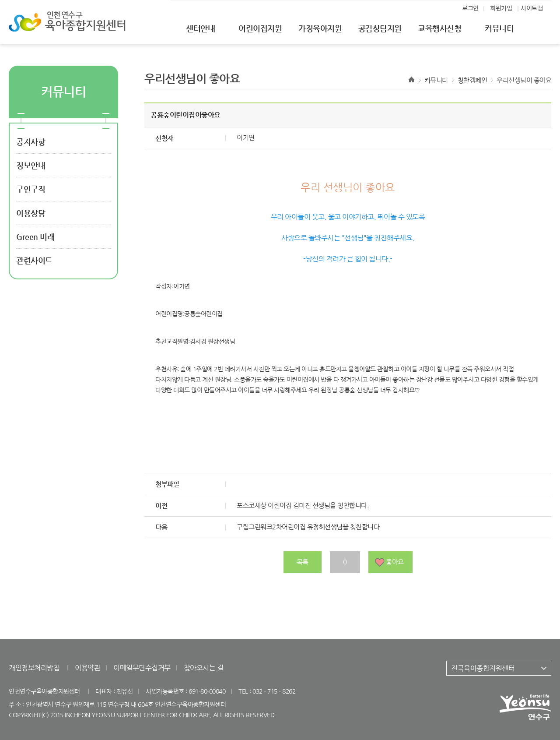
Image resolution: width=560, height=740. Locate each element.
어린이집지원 (260, 28)
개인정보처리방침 (34, 668)
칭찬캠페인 (472, 80)
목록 (303, 562)
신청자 (164, 138)
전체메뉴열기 (546, 29)
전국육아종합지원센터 (483, 668)
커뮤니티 (499, 28)
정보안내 (31, 165)
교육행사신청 (439, 28)
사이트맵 (532, 8)
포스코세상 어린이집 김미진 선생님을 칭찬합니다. (303, 506)
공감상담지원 (380, 28)
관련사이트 (34, 260)
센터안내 (200, 28)
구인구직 (31, 189)
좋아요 (395, 562)
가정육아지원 (320, 28)
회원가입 (501, 8)
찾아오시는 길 (204, 668)
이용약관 (87, 668)
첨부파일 (167, 484)
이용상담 (31, 213)
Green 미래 (35, 237)
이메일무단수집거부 (142, 668)
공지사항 (31, 142)
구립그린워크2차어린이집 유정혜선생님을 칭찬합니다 (308, 527)
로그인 (470, 8)
